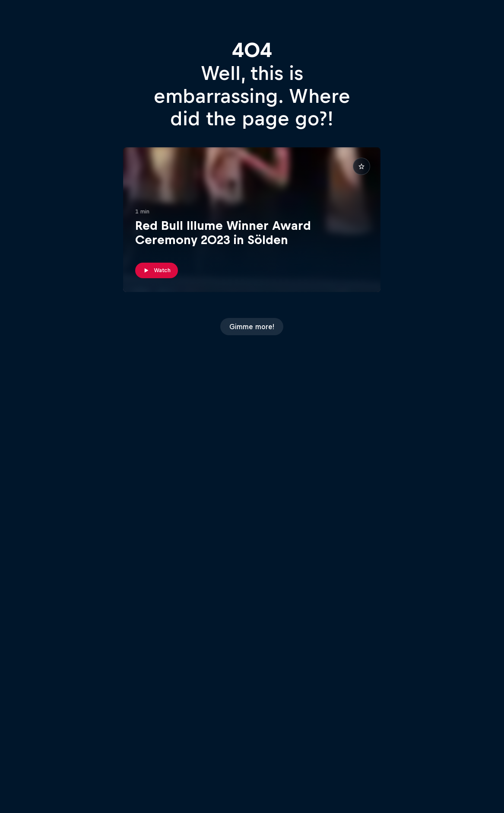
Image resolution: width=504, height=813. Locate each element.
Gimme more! (252, 327)
